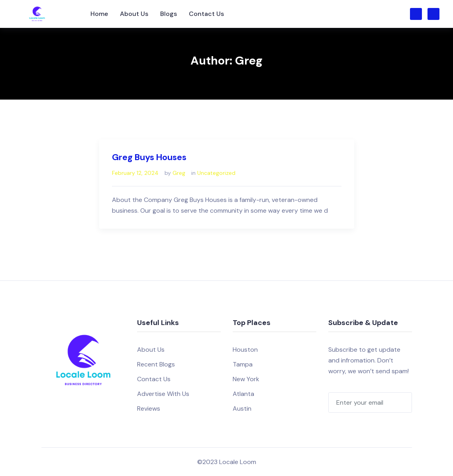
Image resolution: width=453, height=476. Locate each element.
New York (246, 379)
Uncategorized (216, 173)
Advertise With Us (163, 394)
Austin (242, 408)
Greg (179, 173)
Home (99, 14)
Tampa (243, 364)
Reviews (149, 408)
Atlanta (243, 394)
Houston (245, 350)
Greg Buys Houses (149, 157)
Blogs (169, 14)
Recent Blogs (156, 364)
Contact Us (206, 14)
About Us (134, 14)
